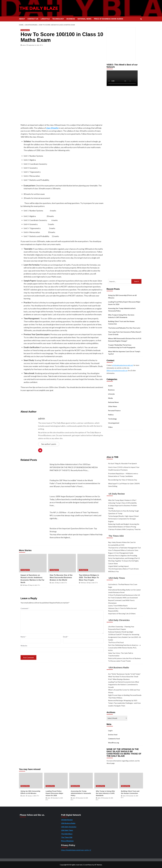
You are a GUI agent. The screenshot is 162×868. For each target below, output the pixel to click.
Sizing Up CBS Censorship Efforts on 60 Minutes (122, 297)
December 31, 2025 (58, 798)
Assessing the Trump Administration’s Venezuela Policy (122, 310)
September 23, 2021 (34, 45)
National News (113, 402)
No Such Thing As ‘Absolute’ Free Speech (122, 463)
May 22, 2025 (60, 583)
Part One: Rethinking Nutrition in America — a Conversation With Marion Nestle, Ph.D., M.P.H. (124, 648)
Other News (113, 406)
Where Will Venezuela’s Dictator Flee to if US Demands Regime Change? (125, 340)
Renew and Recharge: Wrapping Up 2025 (123, 700)
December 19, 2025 (133, 796)
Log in (110, 731)
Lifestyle (111, 394)
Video (110, 427)
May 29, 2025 (33, 585)
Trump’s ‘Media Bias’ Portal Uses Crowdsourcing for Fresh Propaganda (122, 346)
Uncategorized (114, 423)
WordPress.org (114, 743)
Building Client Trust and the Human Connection (121, 323)
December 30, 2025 (83, 798)
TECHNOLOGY (58, 19)
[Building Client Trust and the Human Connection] (131, 781)
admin (24, 45)
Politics (111, 415)
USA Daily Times (117, 578)
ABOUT (22, 19)
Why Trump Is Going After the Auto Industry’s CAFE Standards (121, 316)
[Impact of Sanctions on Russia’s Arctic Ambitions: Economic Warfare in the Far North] (33, 563)
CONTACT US (33, 19)
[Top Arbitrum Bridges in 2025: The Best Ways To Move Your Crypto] (91, 563)
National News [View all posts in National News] (25, 786)
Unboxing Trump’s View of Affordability (122, 503)
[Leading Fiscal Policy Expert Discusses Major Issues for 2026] (56, 781)
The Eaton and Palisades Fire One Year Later (124, 328)
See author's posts (49, 444)
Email (66, 637)
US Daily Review (117, 494)
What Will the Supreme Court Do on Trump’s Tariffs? (124, 353)
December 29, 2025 (108, 798)
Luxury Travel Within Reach (118, 606)
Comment (25, 608)
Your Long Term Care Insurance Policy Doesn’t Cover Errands (125, 333)
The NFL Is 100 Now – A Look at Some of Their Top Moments (74, 512)
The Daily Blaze (67, 834)
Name (23, 637)
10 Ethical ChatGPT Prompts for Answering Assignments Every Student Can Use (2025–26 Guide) (124, 637)
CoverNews (88, 865)
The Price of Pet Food (116, 642)
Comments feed (114, 739)
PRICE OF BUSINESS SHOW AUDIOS (108, 19)
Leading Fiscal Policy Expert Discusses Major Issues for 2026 (124, 303)
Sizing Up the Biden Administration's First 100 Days (70, 464)
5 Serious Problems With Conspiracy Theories (124, 529)
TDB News (25, 585)
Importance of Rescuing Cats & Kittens (122, 614)
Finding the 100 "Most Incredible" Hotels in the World (71, 480)
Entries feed (113, 735)
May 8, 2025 (91, 583)
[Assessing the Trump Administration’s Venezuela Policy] (81, 781)
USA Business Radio (119, 668)
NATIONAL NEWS (85, 19)
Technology (112, 419)
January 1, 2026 (32, 796)
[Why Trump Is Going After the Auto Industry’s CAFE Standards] (106, 781)
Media (110, 398)
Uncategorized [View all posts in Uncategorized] (25, 30)
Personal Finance (114, 411)
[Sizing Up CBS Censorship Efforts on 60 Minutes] (31, 781)
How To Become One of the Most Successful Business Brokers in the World (61, 578)
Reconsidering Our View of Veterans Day (123, 480)
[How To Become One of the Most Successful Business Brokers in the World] (62, 563)
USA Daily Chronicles (119, 620)
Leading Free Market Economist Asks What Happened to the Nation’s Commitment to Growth (124, 685)
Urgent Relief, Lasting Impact (118, 566)
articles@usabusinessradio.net (123, 365)
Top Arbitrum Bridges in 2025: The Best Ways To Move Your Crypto (89, 578)
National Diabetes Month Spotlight (121, 632)
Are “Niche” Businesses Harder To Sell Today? (124, 674)
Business (111, 390)
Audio (110, 386)
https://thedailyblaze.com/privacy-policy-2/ (76, 850)
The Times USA (116, 536)
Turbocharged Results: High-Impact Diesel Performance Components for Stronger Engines (123, 519)
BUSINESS (71, 19)
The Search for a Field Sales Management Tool (124, 548)
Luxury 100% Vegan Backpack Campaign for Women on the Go (75, 496)
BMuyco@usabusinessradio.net (117, 371)
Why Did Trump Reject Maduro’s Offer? (122, 500)
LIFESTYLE (45, 19)
